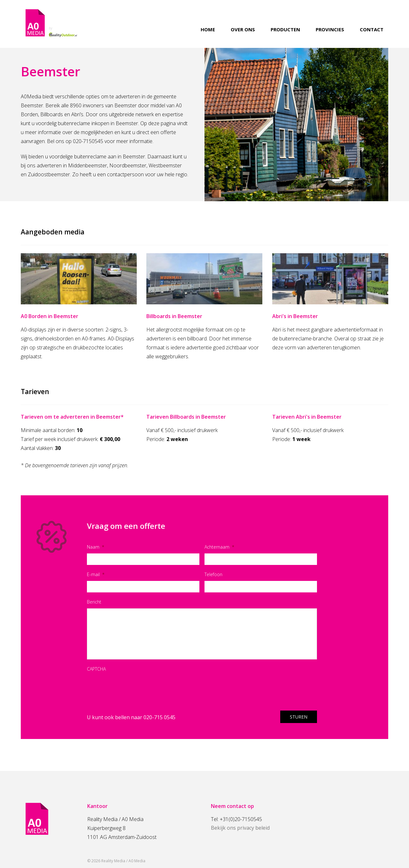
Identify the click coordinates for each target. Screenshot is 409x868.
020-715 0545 (159, 717)
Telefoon (213, 574)
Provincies (330, 30)
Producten (285, 30)
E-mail (96, 574)
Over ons (243, 30)
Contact (372, 30)
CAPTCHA (96, 669)
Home (208, 30)
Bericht (94, 602)
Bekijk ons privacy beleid (240, 828)
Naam (96, 547)
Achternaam (219, 547)
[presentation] (135, 688)
